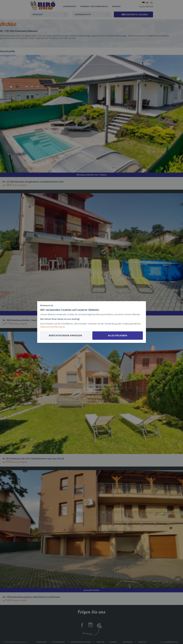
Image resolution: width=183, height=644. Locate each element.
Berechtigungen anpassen (65, 335)
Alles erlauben (118, 335)
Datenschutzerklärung (51, 327)
